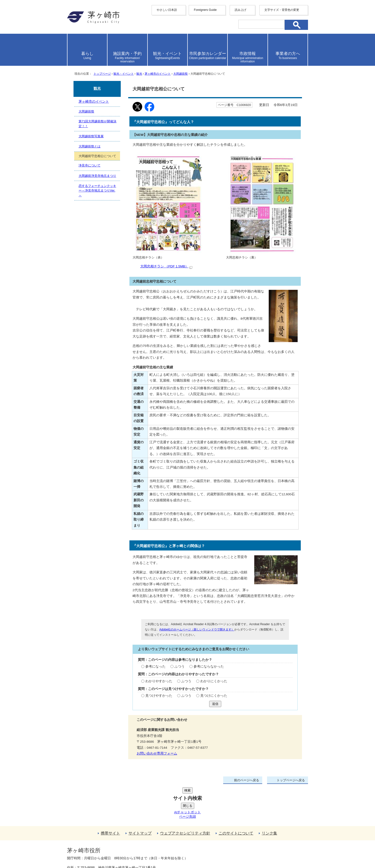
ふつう (180, 666)
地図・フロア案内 (85, 850)
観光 (139, 74)
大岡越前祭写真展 (91, 136)
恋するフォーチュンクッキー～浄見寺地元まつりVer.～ (97, 191)
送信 (215, 704)
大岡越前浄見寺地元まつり (97, 176)
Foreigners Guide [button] (205, 10)
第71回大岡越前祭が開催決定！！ (97, 124)
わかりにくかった (214, 681)
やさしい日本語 (167, 10)
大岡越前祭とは (90, 146)
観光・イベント (124, 74)
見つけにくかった (214, 696)
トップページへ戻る (291, 780)
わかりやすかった (159, 681)
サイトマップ (140, 797)
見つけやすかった (159, 696)
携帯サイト (110, 797)
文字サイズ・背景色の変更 (282, 10)
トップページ (102, 74)
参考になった (155, 666)
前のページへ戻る (247, 780)
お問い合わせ (124, 850)
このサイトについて (236, 797)
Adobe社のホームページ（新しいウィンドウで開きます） (197, 629)
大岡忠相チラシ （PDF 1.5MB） (166, 266)
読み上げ (241, 10)
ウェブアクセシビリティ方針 (185, 797)
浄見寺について (90, 165)
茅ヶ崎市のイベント (158, 74)
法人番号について (125, 840)
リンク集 (269, 797)
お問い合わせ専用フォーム (157, 753)
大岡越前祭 (181, 74)
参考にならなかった (209, 666)
